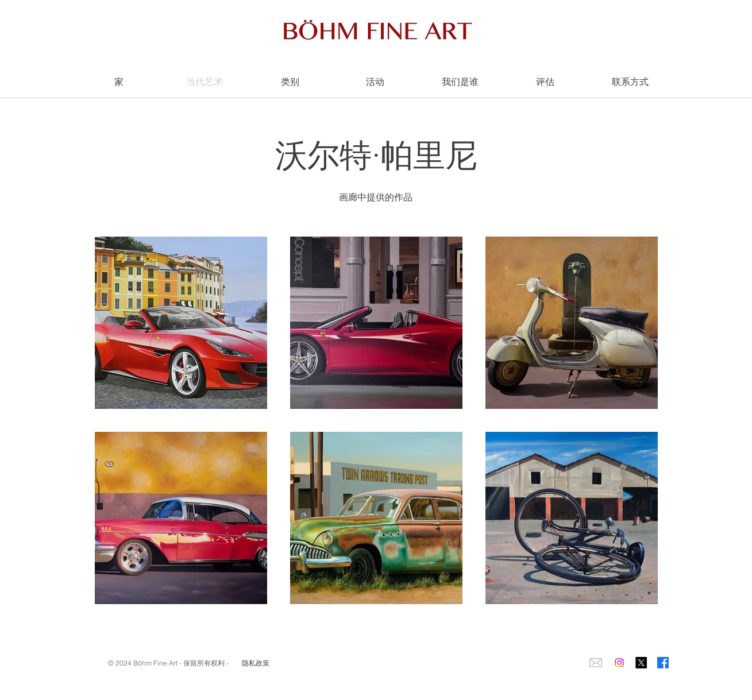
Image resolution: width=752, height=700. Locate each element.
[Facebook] (663, 663)
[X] (641, 663)
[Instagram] (619, 663)
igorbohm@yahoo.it (142, 682)
